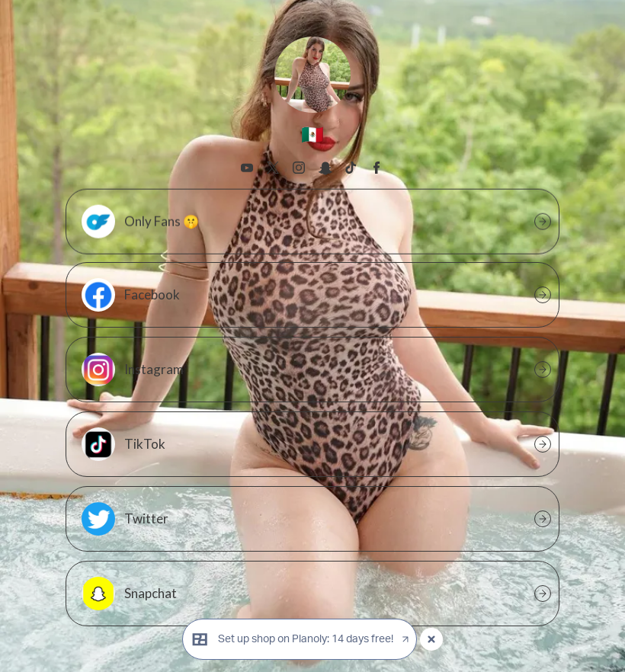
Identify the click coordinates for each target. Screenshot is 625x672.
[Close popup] (431, 639)
